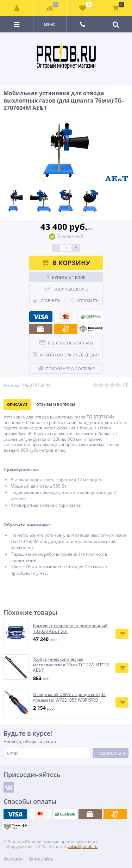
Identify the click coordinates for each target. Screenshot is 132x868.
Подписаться (111, 753)
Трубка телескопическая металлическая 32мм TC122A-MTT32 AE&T (71, 665)
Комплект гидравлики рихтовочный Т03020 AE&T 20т (70, 628)
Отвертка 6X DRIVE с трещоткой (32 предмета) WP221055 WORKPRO (69, 697)
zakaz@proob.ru (83, 846)
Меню (50, 24)
